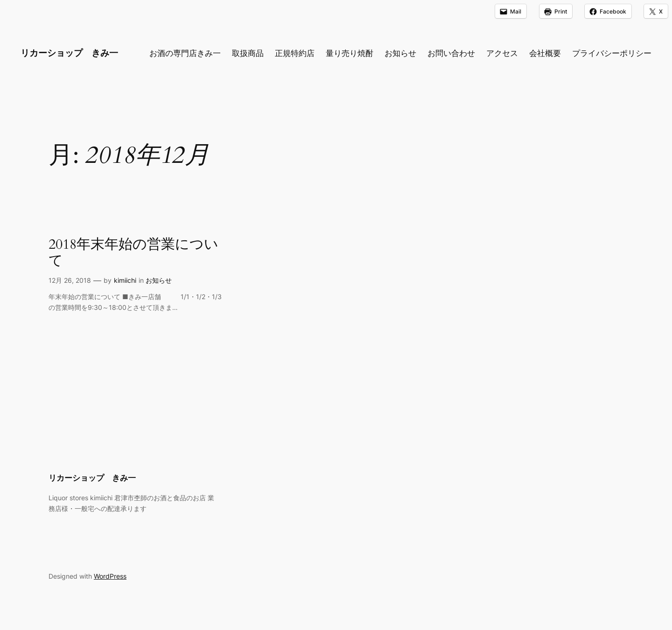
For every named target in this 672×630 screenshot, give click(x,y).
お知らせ (400, 53)
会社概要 (545, 53)
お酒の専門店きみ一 (185, 53)
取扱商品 (248, 53)
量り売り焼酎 (350, 53)
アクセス (502, 53)
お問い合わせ (451, 53)
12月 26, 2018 (70, 280)
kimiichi (125, 280)
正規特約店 (295, 53)
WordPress (110, 576)
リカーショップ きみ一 (69, 53)
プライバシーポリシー (612, 53)
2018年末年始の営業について (133, 253)
